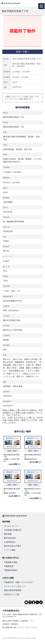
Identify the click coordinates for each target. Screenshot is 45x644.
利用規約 (14, 624)
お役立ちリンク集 (12, 594)
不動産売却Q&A (11, 570)
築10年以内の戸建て (13, 546)
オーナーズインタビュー (15, 586)
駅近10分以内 (10, 538)
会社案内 (6, 624)
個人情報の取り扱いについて (13, 627)
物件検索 (8, 534)
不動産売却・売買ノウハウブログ (18, 582)
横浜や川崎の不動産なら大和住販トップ (17, 621)
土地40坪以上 (10, 542)
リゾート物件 (10, 550)
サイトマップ (31, 627)
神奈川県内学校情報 (13, 590)
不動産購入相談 (11, 562)
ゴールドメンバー (12, 526)
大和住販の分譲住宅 (13, 530)
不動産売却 (9, 566)
